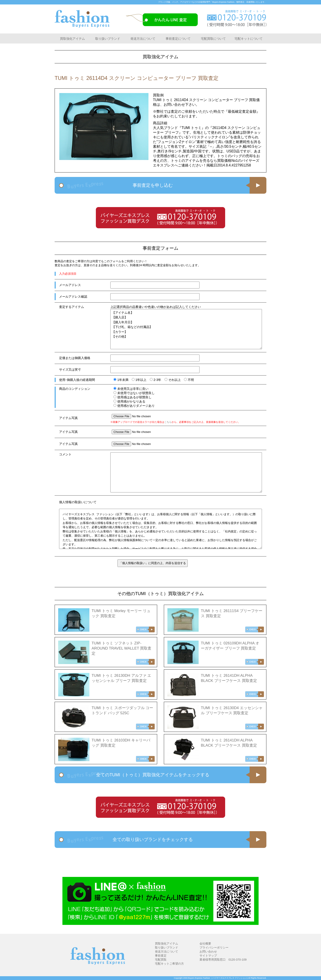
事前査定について (178, 39)
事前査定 (161, 956)
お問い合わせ (208, 952)
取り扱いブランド (108, 39)
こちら (168, 422)
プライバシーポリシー (214, 948)
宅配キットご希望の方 (169, 964)
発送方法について (143, 39)
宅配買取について (213, 39)
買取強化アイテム (72, 39)
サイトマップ (208, 956)
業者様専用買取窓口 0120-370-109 (223, 960)
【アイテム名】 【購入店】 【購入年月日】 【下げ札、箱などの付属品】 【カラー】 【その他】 (186, 329)
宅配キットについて (249, 39)
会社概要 (205, 944)
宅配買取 (161, 960)
